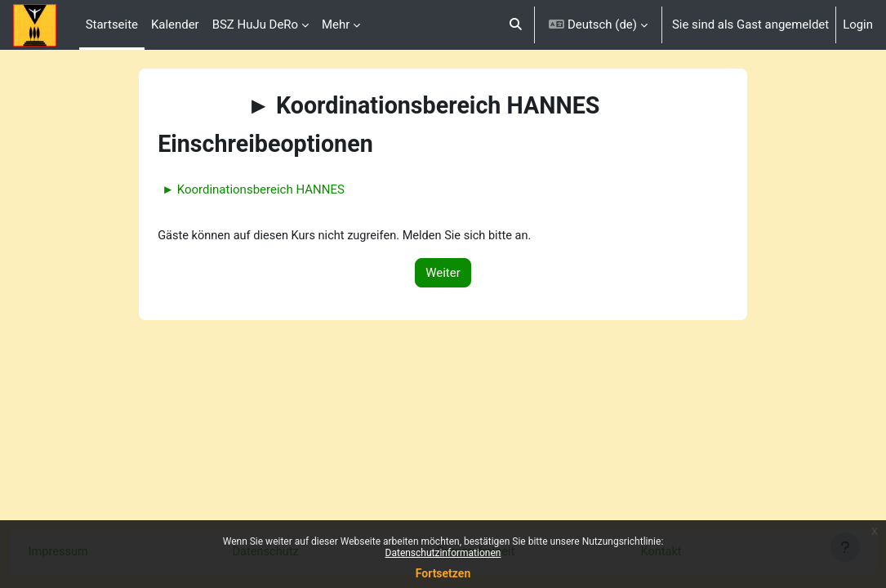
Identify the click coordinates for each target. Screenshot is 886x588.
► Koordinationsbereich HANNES (274, 189)
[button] (516, 25)
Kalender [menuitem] (175, 24)
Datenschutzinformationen (443, 553)
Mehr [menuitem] (336, 24)
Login (858, 24)
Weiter (443, 273)
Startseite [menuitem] (112, 24)
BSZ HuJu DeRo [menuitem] (255, 24)
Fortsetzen (443, 573)
